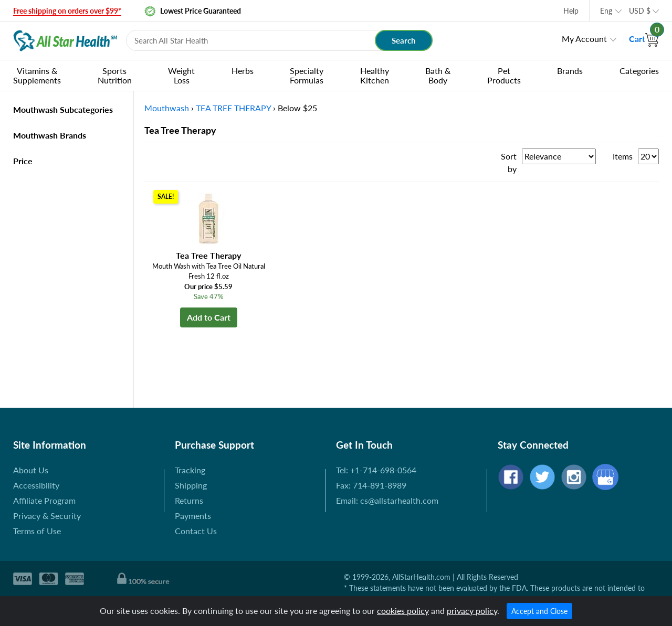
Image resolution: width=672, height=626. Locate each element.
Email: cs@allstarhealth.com (387, 500)
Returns (189, 500)
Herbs (243, 71)
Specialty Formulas (307, 75)
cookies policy (403, 611)
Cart (644, 39)
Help (571, 11)
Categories (639, 71)
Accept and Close (539, 611)
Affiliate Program (44, 500)
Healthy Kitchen (375, 75)
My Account (584, 39)
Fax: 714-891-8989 (371, 485)
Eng (606, 11)
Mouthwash (167, 108)
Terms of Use (37, 531)
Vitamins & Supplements (37, 75)
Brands (570, 71)
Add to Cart (209, 317)
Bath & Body (438, 75)
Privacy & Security (47, 516)
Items (623, 156)
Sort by (509, 162)
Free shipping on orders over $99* (67, 11)
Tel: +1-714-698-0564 (376, 470)
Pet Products (504, 75)
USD (640, 11)
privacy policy (472, 611)
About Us (31, 470)
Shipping (191, 485)
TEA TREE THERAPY (233, 108)
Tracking (190, 470)
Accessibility (36, 485)
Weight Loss (181, 75)
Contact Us (196, 531)
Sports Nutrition (115, 75)
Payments (193, 516)
